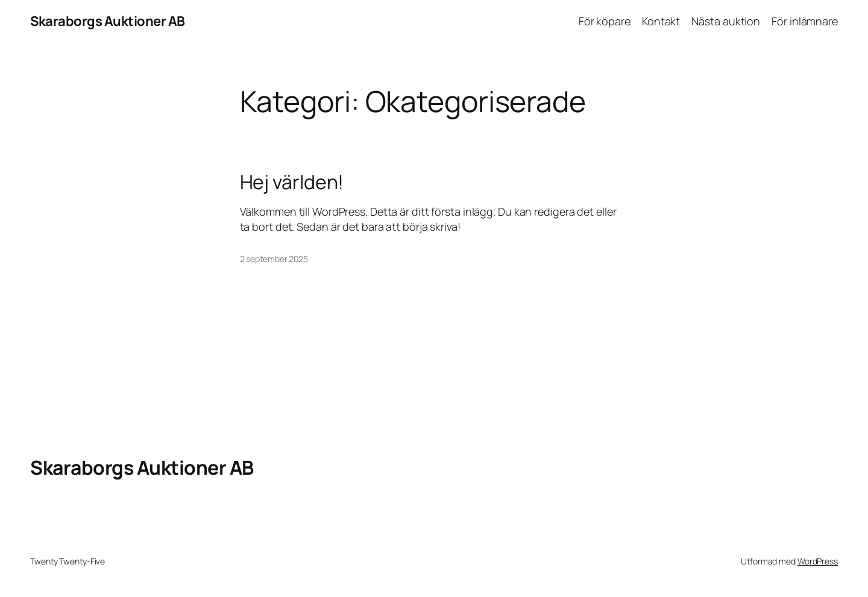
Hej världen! (292, 182)
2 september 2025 (274, 259)
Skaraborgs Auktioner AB (108, 21)
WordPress (818, 561)
